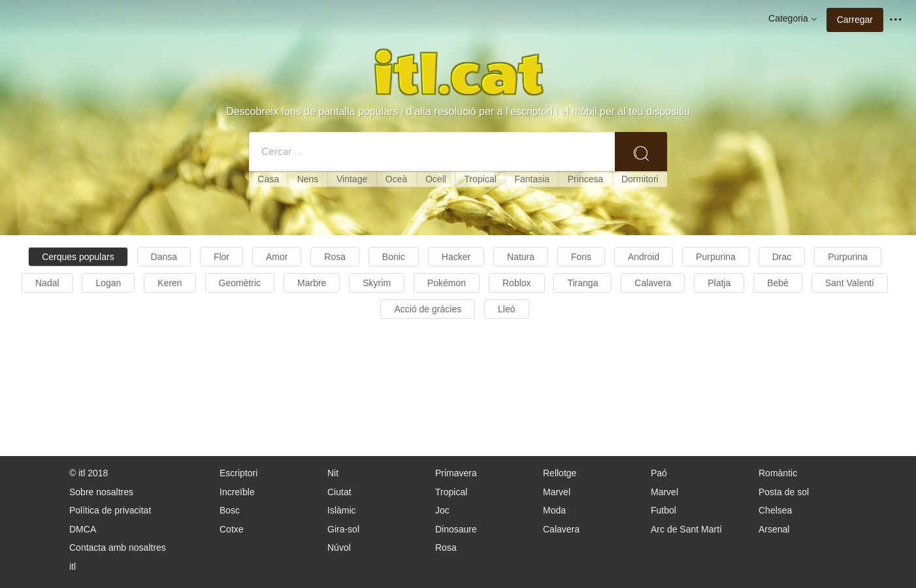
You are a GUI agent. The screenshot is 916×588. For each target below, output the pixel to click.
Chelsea (775, 510)
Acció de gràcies (428, 309)
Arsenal (774, 529)
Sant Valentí (850, 283)
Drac (782, 257)
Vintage (352, 179)
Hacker (456, 257)
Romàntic (778, 473)
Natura (521, 257)
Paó (659, 473)
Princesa (585, 179)
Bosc (230, 510)
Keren (170, 283)
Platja (719, 283)
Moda (554, 510)
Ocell (436, 179)
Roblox (517, 283)
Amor (277, 257)
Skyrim (377, 283)
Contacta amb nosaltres (118, 547)
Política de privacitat (110, 510)
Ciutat (339, 492)
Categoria (794, 19)
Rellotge (560, 473)
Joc (442, 510)
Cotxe (232, 529)
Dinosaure (456, 529)
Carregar (855, 20)
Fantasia (532, 179)
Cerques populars (78, 257)
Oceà (396, 179)
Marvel (557, 492)
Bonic (394, 257)
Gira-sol (343, 529)
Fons (581, 257)
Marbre (312, 283)
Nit (333, 473)
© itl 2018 (89, 473)
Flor (221, 257)
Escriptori (238, 473)
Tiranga (582, 283)
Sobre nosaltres (101, 492)
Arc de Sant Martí (686, 529)
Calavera (653, 283)
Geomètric (240, 283)
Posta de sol (784, 492)
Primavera (456, 473)
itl (73, 566)
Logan (108, 283)
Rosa (335, 257)
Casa (268, 179)
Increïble (237, 492)
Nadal (47, 283)
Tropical (481, 179)
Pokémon (447, 283)
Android (644, 257)
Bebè (778, 283)
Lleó (506, 309)
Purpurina (716, 257)
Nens (308, 179)
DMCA (83, 529)
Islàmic (342, 510)
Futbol (663, 510)
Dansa (164, 257)
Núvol (339, 547)
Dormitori (640, 179)
